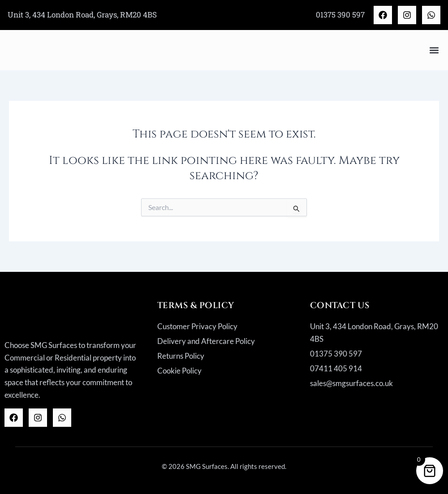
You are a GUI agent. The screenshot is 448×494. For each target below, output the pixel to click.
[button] (434, 50)
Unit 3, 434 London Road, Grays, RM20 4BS (82, 15)
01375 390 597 (340, 15)
